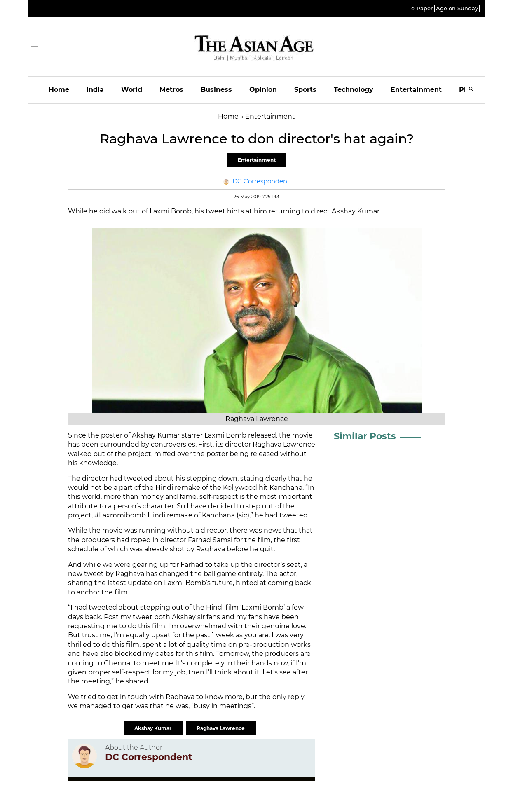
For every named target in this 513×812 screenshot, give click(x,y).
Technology (354, 90)
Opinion (263, 90)
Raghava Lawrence (221, 728)
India (95, 90)
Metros (171, 90)
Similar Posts (365, 436)
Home (59, 90)
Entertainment (416, 90)
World (132, 90)
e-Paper (422, 8)
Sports (305, 90)
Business (216, 90)
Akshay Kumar (153, 728)
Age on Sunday (457, 8)
